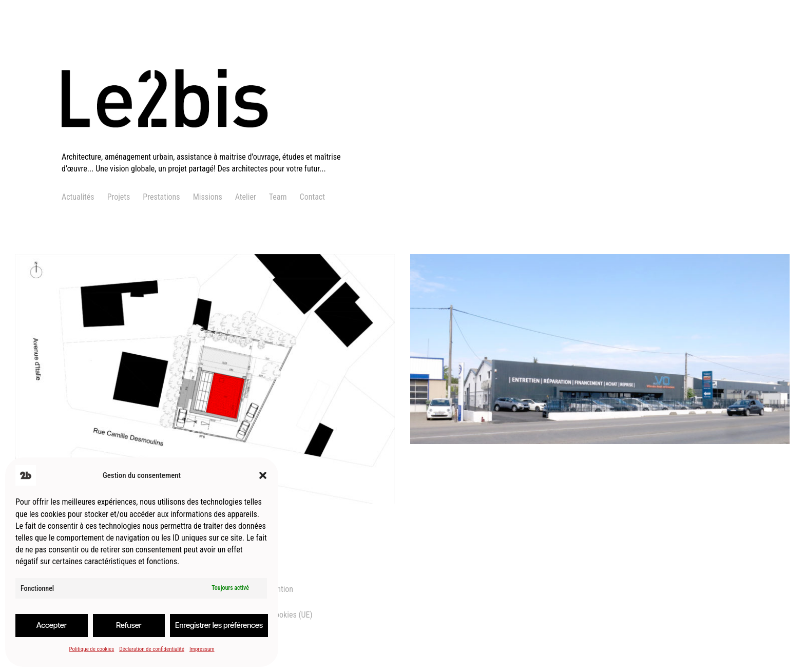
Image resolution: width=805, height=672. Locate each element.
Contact (312, 197)
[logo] (209, 145)
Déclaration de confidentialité (152, 649)
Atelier (246, 197)
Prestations (161, 197)
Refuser (129, 625)
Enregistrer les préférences (219, 625)
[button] (263, 475)
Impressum (202, 649)
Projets (119, 197)
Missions (208, 197)
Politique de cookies (91, 649)
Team (278, 197)
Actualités (78, 197)
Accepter (52, 625)
